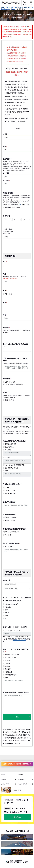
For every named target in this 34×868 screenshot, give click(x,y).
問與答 (3, 774)
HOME (3, 7)
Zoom (21, 204)
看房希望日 (7, 159)
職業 (5, 315)
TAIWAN (17, 852)
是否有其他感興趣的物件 (11, 543)
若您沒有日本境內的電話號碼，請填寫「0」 (15, 345)
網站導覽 (4, 779)
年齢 (5, 274)
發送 (23, 717)
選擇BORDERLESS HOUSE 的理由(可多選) (16, 650)
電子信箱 (6, 327)
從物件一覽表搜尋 (23, 784)
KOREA (17, 837)
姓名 (5, 262)
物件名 (6, 134)
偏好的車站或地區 (9, 502)
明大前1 (14, 9)
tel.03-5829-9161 (15, 812)
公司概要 (21, 774)
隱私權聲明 (21, 779)
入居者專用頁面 (5, 784)
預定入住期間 (8, 229)
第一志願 (6, 173)
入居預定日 (7, 216)
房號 (5, 146)
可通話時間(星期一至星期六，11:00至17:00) (15, 360)
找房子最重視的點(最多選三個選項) (15, 441)
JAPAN (17, 844)
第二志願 (6, 180)
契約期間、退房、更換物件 (19, 640)
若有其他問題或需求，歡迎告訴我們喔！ (16, 692)
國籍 (5, 303)
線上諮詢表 (17, 817)
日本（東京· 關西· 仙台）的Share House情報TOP (19, 7)
